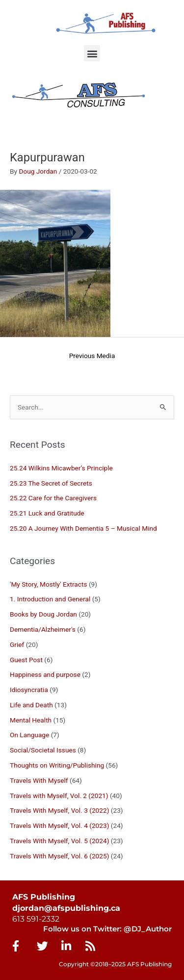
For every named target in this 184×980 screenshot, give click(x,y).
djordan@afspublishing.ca (66, 908)
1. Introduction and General (50, 599)
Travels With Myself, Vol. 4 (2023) (59, 825)
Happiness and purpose (45, 674)
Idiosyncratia (29, 690)
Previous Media (92, 356)
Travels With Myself (39, 780)
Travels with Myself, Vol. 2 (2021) (59, 796)
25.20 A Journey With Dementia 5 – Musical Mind (83, 528)
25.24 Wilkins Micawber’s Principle (61, 468)
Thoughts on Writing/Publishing (57, 765)
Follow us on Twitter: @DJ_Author (107, 929)
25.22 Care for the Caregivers (54, 498)
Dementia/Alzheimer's (43, 629)
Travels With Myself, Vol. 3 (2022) (59, 810)
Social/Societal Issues (43, 750)
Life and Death (31, 705)
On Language (29, 735)
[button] (92, 53)
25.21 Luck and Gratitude (47, 513)
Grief (17, 645)
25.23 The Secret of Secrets (51, 483)
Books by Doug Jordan (43, 614)
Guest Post (26, 660)
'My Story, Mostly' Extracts (48, 584)
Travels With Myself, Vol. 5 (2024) (59, 841)
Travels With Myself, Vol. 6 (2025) (59, 856)
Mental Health (31, 720)
